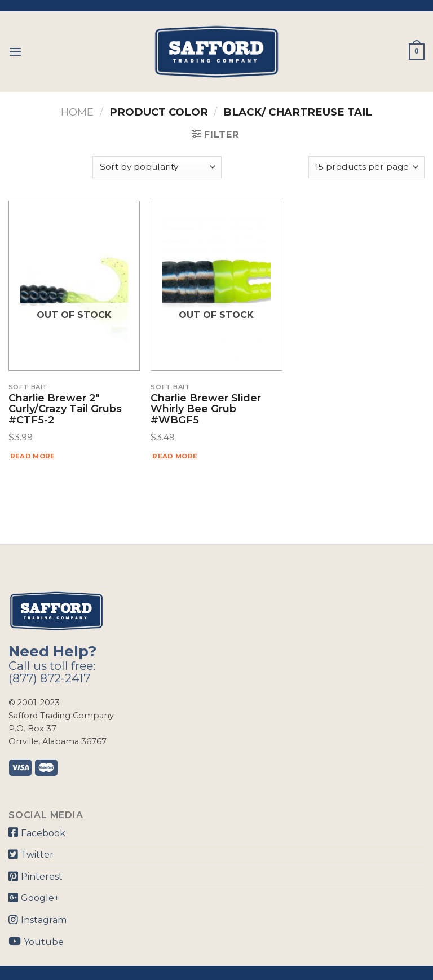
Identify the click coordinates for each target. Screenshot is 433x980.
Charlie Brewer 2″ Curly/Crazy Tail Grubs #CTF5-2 (65, 410)
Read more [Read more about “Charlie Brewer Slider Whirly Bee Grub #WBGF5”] (175, 456)
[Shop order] (157, 167)
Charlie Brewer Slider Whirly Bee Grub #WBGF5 (206, 410)
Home (77, 112)
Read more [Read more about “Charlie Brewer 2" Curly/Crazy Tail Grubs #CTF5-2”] (33, 456)
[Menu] (15, 52)
